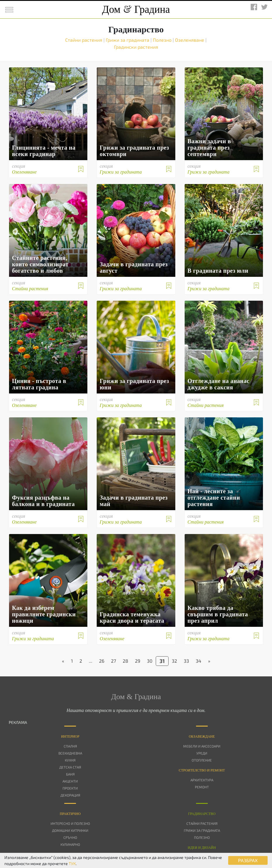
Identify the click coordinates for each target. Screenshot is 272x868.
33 (186, 661)
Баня (70, 774)
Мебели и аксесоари (202, 746)
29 (138, 661)
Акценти (70, 781)
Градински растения (136, 47)
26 (102, 661)
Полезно (163, 40)
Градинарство (202, 814)
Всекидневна (70, 753)
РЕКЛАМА (18, 722)
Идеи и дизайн (202, 848)
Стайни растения (84, 40)
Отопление (202, 760)
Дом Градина (136, 9)
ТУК (72, 863)
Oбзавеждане (202, 736)
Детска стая (70, 767)
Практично (70, 814)
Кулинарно (70, 844)
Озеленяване (190, 40)
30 (150, 661)
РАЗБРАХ (248, 860)
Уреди (202, 753)
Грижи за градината (128, 40)
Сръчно (70, 837)
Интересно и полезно (70, 823)
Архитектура (202, 780)
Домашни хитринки (70, 830)
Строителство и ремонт (202, 770)
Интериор (70, 736)
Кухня (70, 760)
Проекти (70, 788)
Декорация (70, 795)
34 (199, 661)
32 (174, 661)
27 (114, 661)
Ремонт (202, 787)
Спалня (70, 746)
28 (125, 661)
